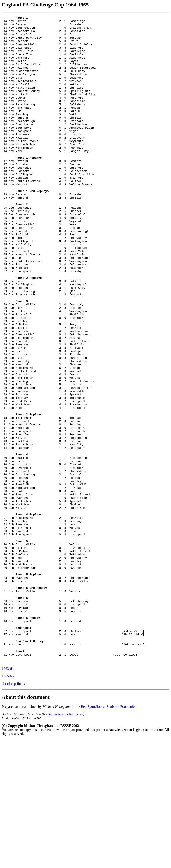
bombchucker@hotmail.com (63, 843)
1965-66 (8, 805)
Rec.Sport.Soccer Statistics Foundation (109, 835)
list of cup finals (13, 812)
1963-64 (8, 797)
